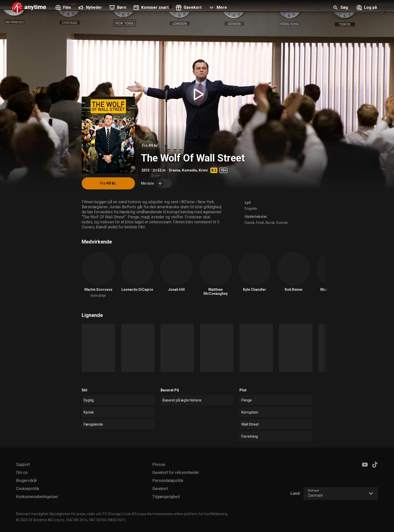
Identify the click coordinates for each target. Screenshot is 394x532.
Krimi (203, 170)
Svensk (282, 223)
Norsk (270, 223)
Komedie (189, 170)
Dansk (250, 223)
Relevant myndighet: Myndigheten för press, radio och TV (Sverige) (69, 514)
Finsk (260, 223)
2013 (145, 170)
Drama (175, 170)
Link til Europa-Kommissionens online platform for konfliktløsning (176, 514)
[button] (217, 8)
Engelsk (251, 209)
